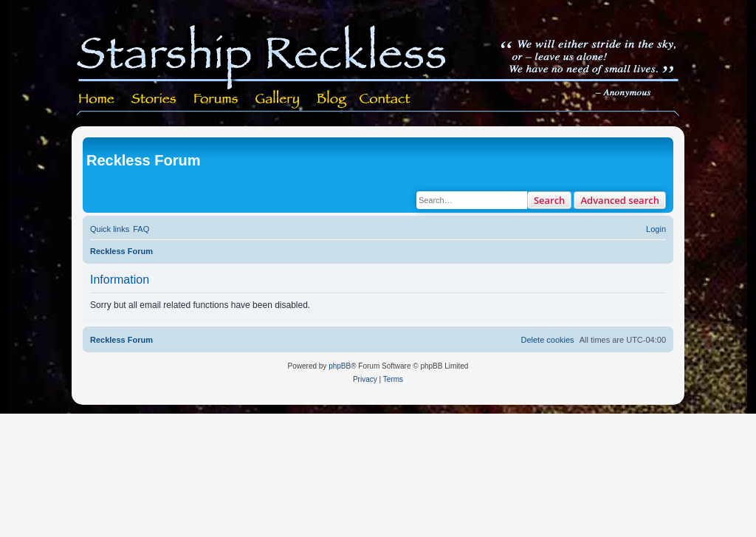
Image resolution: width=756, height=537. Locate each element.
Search (550, 200)
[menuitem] (141, 229)
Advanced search (620, 200)
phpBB (340, 366)
